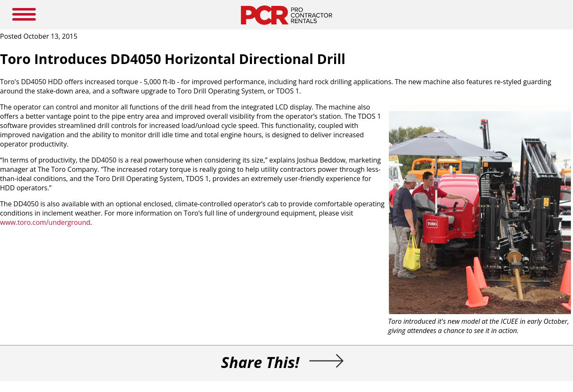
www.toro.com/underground (45, 222)
